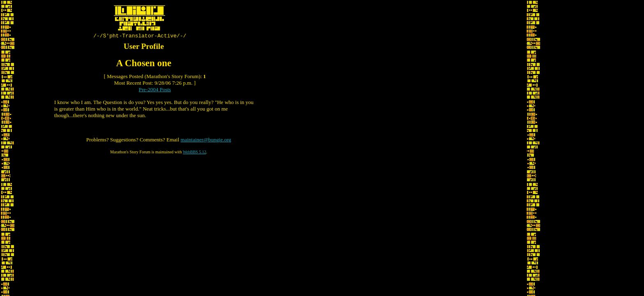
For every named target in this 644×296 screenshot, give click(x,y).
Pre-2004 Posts (155, 91)
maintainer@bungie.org (206, 141)
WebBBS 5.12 (194, 153)
